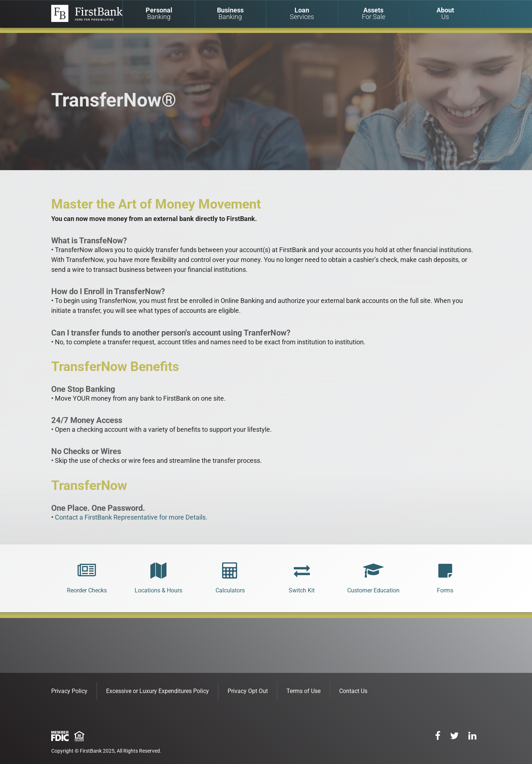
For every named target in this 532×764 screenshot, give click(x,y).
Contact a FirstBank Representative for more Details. (131, 517)
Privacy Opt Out (248, 691)
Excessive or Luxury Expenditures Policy (158, 691)
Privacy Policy (69, 691)
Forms (445, 590)
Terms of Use (304, 691)
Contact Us (353, 691)
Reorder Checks (87, 590)
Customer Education (373, 590)
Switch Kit (302, 590)
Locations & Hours (158, 590)
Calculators (230, 590)
